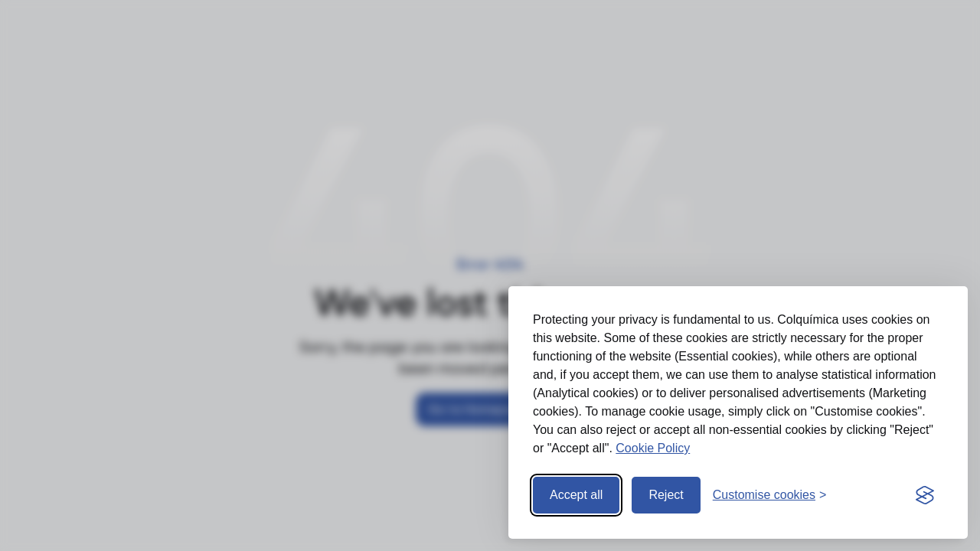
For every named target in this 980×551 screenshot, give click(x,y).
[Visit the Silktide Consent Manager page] (925, 495)
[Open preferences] (770, 495)
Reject (666, 495)
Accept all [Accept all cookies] (576, 495)
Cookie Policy (653, 448)
